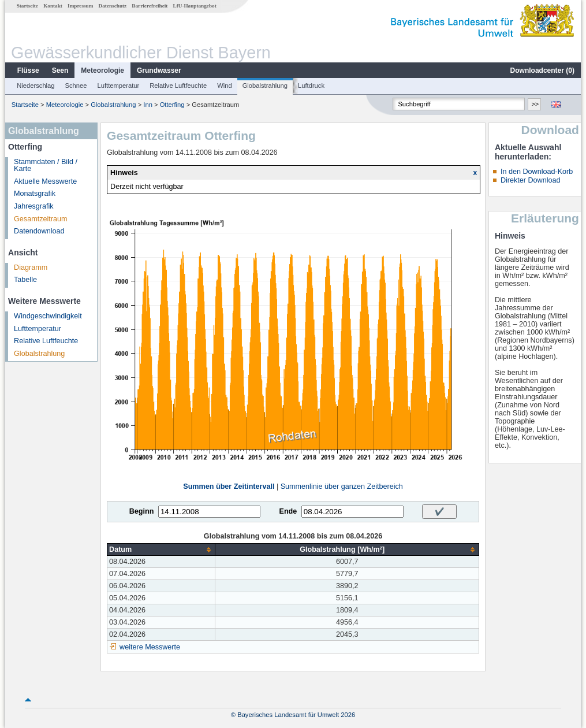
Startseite (27, 6)
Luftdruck (311, 86)
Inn (148, 105)
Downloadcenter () (542, 70)
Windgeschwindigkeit (48, 316)
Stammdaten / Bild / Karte (46, 166)
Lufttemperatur (118, 86)
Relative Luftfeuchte (178, 86)
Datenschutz (113, 6)
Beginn (142, 511)
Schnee (76, 86)
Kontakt (53, 6)
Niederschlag (36, 86)
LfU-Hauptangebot (195, 6)
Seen (60, 70)
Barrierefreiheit (150, 6)
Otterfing (172, 105)
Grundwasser (159, 70)
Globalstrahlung (265, 86)
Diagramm (31, 268)
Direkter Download (531, 180)
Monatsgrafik (35, 194)
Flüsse (28, 70)
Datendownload (39, 231)
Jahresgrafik (34, 206)
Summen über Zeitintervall (229, 486)
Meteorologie (102, 70)
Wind (225, 86)
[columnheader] (161, 550)
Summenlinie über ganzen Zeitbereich (342, 486)
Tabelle (25, 280)
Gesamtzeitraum (40, 219)
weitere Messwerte (150, 647)
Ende (288, 511)
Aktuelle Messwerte (45, 181)
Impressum (80, 6)
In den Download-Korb (537, 172)
